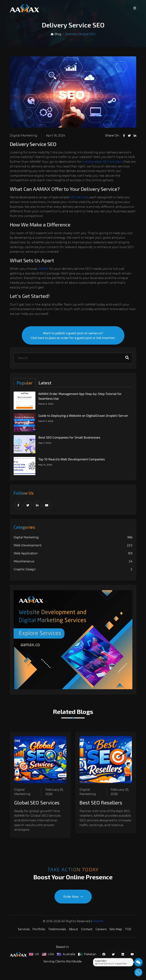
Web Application (73, 557)
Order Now (73, 900)
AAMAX (43, 269)
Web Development (73, 549)
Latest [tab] (45, 386)
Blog (56, 34)
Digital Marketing (24, 135)
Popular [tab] (25, 386)
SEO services (79, 197)
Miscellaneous (73, 565)
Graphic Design (73, 573)
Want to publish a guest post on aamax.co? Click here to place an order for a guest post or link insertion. (73, 339)
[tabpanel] (73, 437)
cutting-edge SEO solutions (103, 162)
